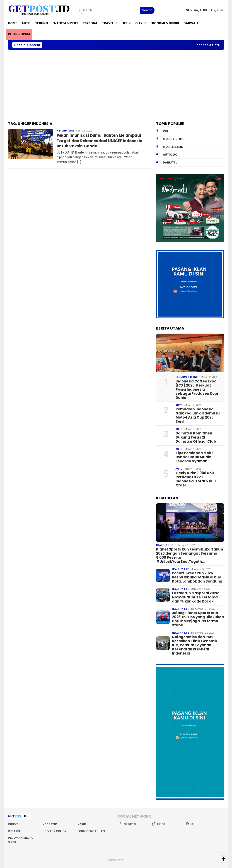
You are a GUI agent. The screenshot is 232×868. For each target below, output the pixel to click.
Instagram (127, 824)
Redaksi (14, 831)
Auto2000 (170, 155)
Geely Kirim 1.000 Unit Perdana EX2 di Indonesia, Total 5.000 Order (196, 479)
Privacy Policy (54, 831)
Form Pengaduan (91, 831)
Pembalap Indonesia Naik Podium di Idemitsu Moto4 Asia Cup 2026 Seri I (198, 415)
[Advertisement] (116, 86)
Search (147, 10)
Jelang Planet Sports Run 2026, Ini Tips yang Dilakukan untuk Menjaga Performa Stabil (198, 619)
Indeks (13, 824)
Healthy (62, 131)
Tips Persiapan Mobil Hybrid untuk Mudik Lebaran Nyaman (195, 457)
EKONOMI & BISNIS (187, 377)
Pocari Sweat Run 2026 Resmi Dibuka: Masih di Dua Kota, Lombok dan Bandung (197, 577)
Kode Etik (50, 824)
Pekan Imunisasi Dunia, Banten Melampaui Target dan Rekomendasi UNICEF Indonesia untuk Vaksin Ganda (103, 141)
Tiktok (158, 824)
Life (71, 131)
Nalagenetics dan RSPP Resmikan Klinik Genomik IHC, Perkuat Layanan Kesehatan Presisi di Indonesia (195, 645)
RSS (191, 824)
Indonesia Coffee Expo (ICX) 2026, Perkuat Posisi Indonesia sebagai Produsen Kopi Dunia (197, 389)
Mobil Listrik (173, 139)
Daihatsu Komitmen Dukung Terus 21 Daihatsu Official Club (196, 437)
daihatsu (170, 162)
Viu (165, 131)
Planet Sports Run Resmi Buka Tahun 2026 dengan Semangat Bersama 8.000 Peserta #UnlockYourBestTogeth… (190, 556)
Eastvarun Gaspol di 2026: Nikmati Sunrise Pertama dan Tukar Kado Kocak (196, 597)
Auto (179, 405)
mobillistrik (173, 147)
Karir (82, 824)
